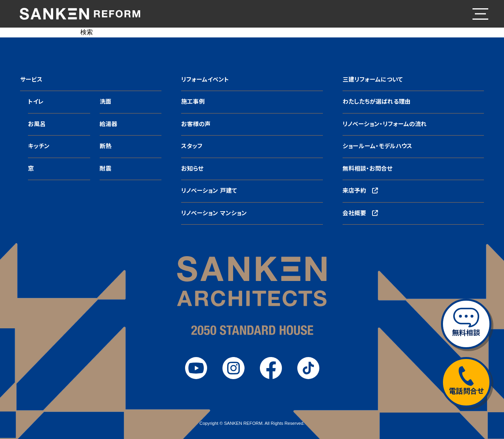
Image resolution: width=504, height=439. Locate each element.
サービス (31, 80)
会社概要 (360, 213)
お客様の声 (196, 124)
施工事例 (193, 102)
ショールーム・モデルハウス (377, 146)
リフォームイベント (205, 80)
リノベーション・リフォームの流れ (385, 124)
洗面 (106, 102)
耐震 (106, 169)
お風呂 (37, 124)
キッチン (39, 146)
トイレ (36, 102)
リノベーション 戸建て (209, 191)
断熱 (106, 146)
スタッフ (192, 146)
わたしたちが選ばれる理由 (377, 102)
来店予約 (360, 191)
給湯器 (108, 124)
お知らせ (192, 169)
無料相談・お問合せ (368, 169)
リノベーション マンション (214, 213)
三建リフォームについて (373, 80)
